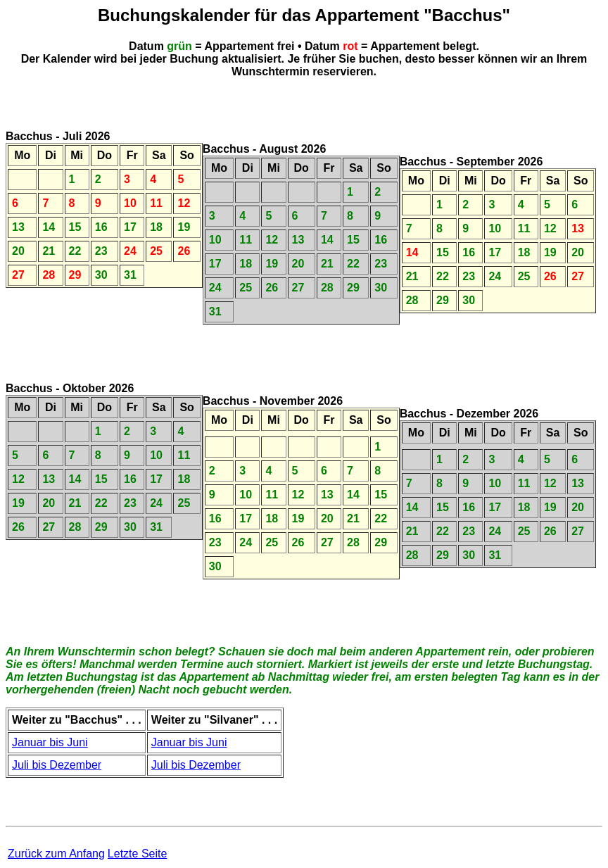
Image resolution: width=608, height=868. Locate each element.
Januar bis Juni (50, 742)
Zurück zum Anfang (56, 854)
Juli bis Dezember (57, 765)
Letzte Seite (138, 854)
